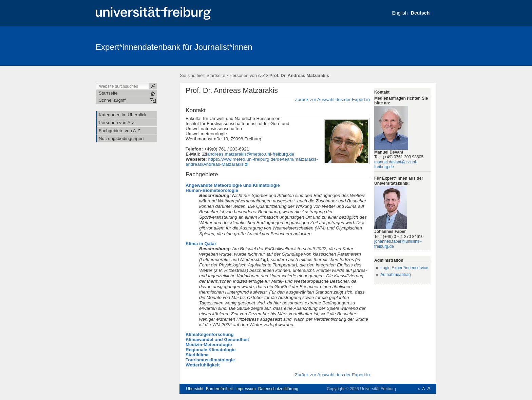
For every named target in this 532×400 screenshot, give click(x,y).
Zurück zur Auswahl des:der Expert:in (332, 99)
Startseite (216, 75)
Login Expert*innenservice (404, 268)
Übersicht (195, 389)
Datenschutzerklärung (278, 389)
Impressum (246, 389)
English (400, 13)
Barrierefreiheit (220, 389)
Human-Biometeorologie (212, 190)
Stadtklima (197, 355)
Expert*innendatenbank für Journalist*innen (174, 47)
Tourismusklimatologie (210, 360)
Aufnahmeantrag (396, 275)
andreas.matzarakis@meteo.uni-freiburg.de (251, 154)
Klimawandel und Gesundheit (217, 339)
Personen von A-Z (247, 75)
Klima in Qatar (201, 244)
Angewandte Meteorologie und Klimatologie (233, 185)
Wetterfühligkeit (203, 365)
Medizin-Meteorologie (209, 345)
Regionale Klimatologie (211, 350)
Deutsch (420, 13)
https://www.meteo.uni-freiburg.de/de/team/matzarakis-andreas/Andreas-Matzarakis (252, 162)
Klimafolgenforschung (210, 334)
